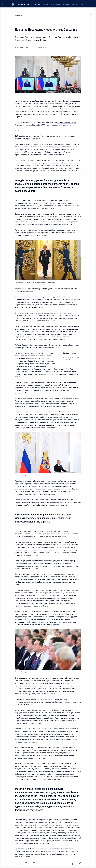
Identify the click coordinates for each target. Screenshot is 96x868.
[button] (3, 3)
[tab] (16, 864)
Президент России (23, 3)
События (19, 16)
